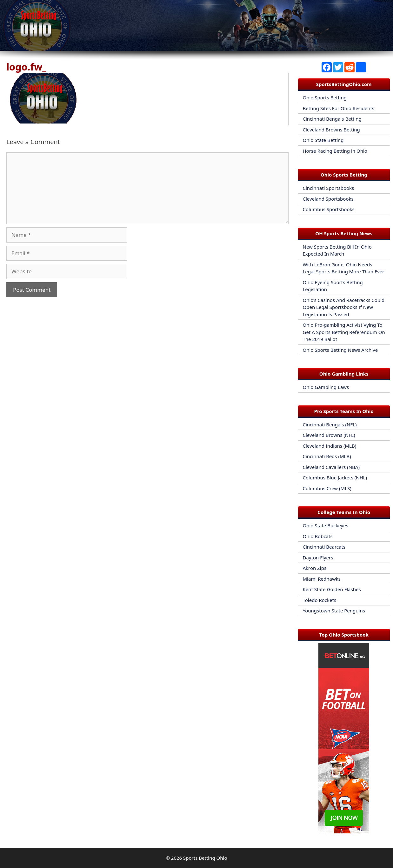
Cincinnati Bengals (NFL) (330, 424)
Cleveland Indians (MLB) (330, 446)
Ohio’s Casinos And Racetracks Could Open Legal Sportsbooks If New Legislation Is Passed (344, 307)
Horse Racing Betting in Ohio (335, 151)
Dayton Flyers (318, 558)
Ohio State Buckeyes (326, 525)
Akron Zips (315, 568)
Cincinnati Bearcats (324, 547)
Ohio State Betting (323, 140)
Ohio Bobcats (318, 536)
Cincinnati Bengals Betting (332, 119)
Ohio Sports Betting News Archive (340, 350)
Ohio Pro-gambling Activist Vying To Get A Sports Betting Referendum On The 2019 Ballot (344, 332)
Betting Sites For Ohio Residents (339, 108)
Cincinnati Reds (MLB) (327, 456)
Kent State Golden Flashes (332, 589)
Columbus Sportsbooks (329, 209)
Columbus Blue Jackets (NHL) (335, 477)
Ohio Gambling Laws (326, 387)
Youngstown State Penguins (334, 611)
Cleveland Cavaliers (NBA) (331, 467)
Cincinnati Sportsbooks (329, 188)
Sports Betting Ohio (205, 858)
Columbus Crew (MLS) (327, 488)
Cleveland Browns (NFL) (329, 435)
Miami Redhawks (322, 579)
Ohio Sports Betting (325, 97)
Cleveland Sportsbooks (328, 199)
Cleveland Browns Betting (331, 130)
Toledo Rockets (320, 600)
